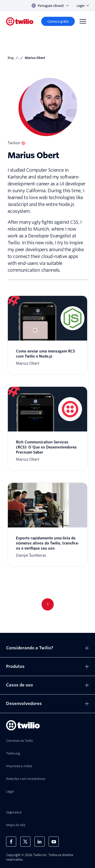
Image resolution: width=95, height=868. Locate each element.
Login (83, 6)
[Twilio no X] (25, 842)
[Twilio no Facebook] (11, 842)
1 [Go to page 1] (48, 604)
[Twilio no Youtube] (54, 842)
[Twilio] (20, 21)
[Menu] (83, 21)
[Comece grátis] (58, 21)
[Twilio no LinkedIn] (40, 842)
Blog (11, 58)
